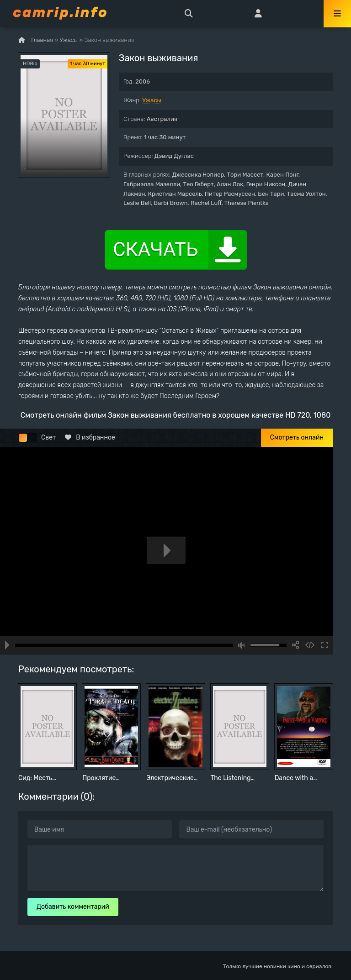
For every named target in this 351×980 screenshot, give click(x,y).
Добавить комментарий (73, 907)
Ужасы (152, 100)
